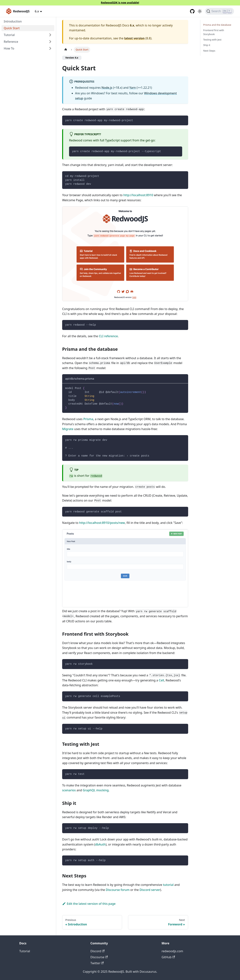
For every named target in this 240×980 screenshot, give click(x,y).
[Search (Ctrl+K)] (220, 11)
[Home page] (66, 50)
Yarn (133, 88)
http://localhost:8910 (138, 195)
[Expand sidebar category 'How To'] (50, 48)
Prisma (88, 419)
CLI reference (108, 336)
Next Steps (209, 51)
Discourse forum (118, 890)
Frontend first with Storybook (214, 32)
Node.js (107, 88)
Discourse (99, 957)
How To (9, 48)
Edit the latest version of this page (89, 904)
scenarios (69, 790)
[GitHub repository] (192, 11)
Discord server (150, 890)
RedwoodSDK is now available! (120, 3)
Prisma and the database (217, 25)
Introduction (13, 21)
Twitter (97, 963)
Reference (11, 42)
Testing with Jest (212, 40)
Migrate (68, 429)
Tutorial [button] (9, 35)
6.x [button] (37, 11)
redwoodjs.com (172, 951)
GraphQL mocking (96, 790)
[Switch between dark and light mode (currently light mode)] (200, 11)
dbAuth (100, 844)
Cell (161, 680)
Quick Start (12, 28)
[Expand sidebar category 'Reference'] (50, 42)
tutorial (168, 885)
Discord (97, 951)
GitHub (168, 957)
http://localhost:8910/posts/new (102, 523)
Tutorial (25, 951)
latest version (134, 38)
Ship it (207, 45)
